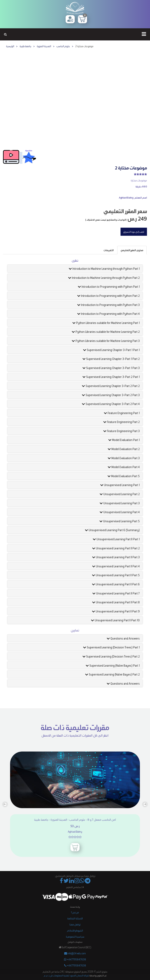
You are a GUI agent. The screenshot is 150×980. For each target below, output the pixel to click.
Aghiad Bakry (126, 197)
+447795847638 (75, 959)
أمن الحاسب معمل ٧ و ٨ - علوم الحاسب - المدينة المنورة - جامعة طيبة (75, 819)
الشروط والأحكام (75, 930)
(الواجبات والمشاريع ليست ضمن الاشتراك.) (106, 220)
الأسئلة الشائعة (75, 918)
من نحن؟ (75, 912)
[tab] (132, 250)
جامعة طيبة (25, 46)
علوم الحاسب (63, 46)
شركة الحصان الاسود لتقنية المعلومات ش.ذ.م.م (66, 975)
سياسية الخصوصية (75, 936)
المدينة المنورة (44, 46)
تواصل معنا (75, 924)
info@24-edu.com (75, 953)
